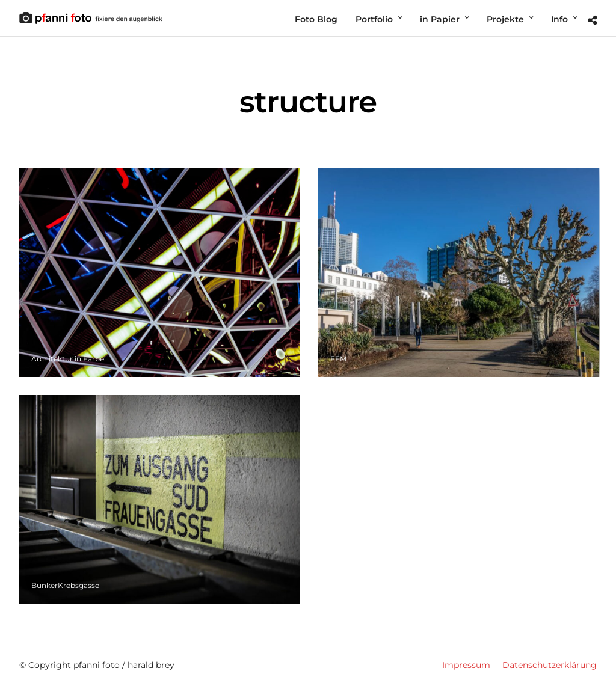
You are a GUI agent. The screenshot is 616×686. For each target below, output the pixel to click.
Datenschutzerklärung (550, 665)
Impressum (466, 665)
